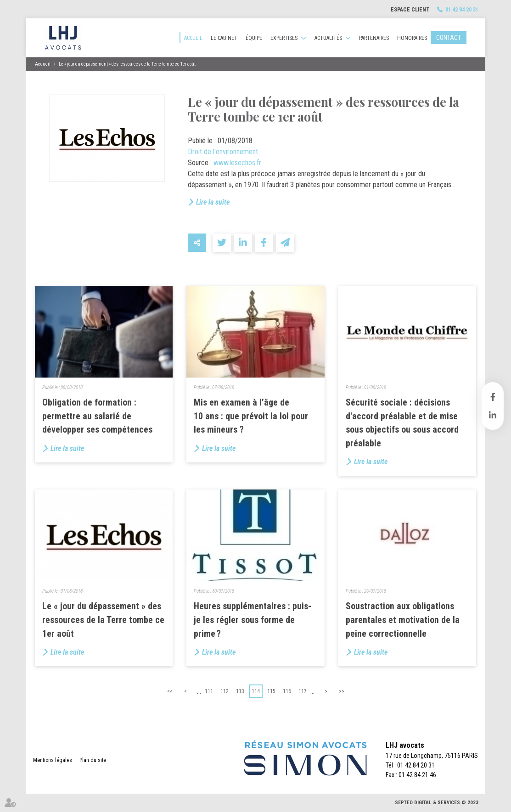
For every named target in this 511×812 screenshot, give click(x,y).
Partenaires (374, 38)
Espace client (410, 10)
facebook (493, 397)
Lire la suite (213, 202)
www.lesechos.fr (237, 163)
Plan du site (93, 760)
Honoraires (412, 38)
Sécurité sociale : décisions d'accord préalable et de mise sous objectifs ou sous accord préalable (402, 423)
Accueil (193, 38)
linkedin (493, 415)
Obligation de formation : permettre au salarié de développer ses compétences (97, 416)
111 (209, 691)
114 (256, 691)
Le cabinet (224, 38)
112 (225, 691)
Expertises (284, 38)
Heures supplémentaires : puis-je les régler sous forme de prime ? (253, 620)
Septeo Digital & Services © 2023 (437, 803)
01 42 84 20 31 (462, 10)
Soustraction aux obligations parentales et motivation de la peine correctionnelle (403, 620)
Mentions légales (53, 760)
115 (271, 691)
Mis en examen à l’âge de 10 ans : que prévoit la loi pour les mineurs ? (251, 416)
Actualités (328, 38)
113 (240, 691)
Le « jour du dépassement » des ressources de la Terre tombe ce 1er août (127, 64)
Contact (449, 38)
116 (287, 691)
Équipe (254, 38)
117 (303, 691)
